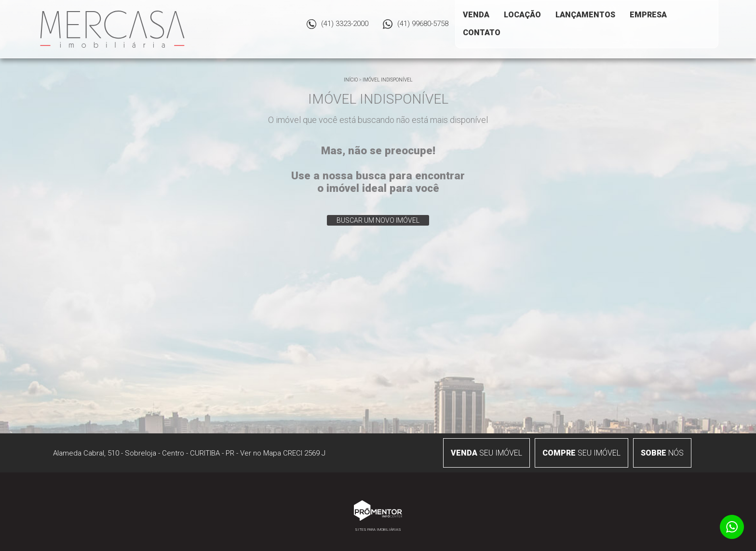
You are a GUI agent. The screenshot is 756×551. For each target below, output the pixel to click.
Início (351, 80)
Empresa (648, 15)
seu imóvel (486, 453)
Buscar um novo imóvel (378, 220)
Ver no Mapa (261, 453)
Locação (522, 15)
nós (662, 453)
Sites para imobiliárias (378, 530)
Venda (476, 15)
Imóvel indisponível (388, 80)
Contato (482, 33)
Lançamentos (585, 15)
